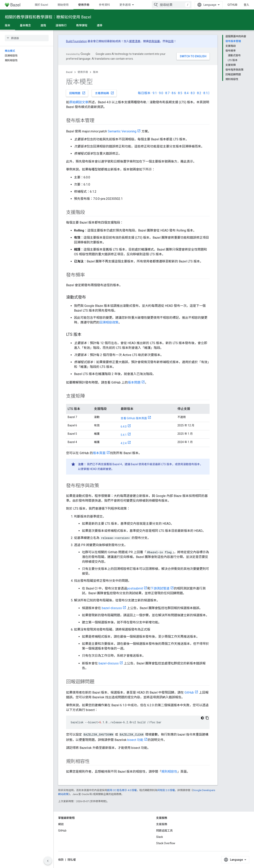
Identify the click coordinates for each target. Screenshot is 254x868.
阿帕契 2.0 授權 (166, 790)
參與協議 (154, 41)
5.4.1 (124, 435)
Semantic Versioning (122, 131)
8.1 (206, 93)
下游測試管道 (160, 588)
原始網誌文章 (79, 102)
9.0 (161, 93)
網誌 (61, 824)
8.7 (167, 93)
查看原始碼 (105, 93)
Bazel (69, 72)
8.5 (180, 93)
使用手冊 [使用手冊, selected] (84, 5)
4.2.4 (124, 443)
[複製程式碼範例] (207, 718)
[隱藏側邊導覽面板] (48, 861)
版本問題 (134, 382)
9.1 (155, 93)
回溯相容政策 (109, 322)
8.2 (199, 93)
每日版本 (144, 93)
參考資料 (104, 5)
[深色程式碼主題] (202, 718)
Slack (160, 837)
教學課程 (82, 25)
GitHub (232, 5)
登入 (246, 5)
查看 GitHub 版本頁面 (134, 418)
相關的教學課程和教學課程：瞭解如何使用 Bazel (48, 17)
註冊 (171, 41)
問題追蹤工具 (165, 831)
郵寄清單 (135, 41)
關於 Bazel (41, 5)
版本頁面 (99, 453)
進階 (43, 25)
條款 (61, 860)
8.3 (193, 93)
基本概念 (25, 25)
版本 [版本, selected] (8, 25)
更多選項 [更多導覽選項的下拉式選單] (125, 5)
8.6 (174, 93)
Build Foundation (76, 41)
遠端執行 (61, 25)
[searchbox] (27, 38)
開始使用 (63, 5)
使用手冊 (83, 72)
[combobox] (172, 5)
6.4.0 (124, 427)
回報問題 (77, 93)
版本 (96, 72)
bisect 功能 (135, 740)
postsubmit (135, 588)
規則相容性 (169, 772)
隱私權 (72, 860)
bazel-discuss (112, 608)
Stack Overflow (166, 843)
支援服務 (162, 824)
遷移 (100, 25)
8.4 (186, 93)
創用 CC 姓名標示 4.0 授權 (122, 790)
